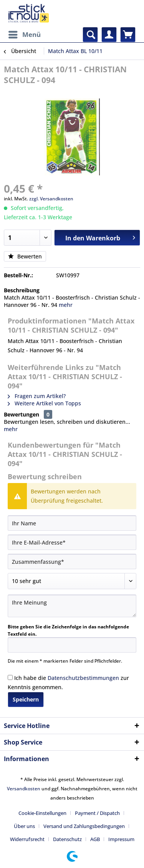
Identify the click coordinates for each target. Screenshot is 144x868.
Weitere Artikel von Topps (44, 403)
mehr (66, 305)
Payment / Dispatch (97, 813)
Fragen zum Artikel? (37, 396)
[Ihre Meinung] (72, 606)
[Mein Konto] (109, 35)
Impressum (121, 839)
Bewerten (25, 256)
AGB (95, 839)
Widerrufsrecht (27, 839)
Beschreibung (22, 290)
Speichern (26, 699)
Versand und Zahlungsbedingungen (84, 826)
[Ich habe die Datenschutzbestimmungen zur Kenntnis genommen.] (10, 677)
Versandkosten (24, 789)
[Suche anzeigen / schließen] (90, 35)
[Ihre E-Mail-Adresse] (72, 542)
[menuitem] (24, 35)
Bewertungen (22, 414)
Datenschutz (67, 839)
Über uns (24, 826)
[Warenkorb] (128, 35)
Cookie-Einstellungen (42, 813)
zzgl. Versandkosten (51, 199)
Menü (25, 34)
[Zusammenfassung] (72, 561)
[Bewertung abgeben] (72, 581)
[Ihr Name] (72, 523)
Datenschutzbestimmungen (83, 678)
